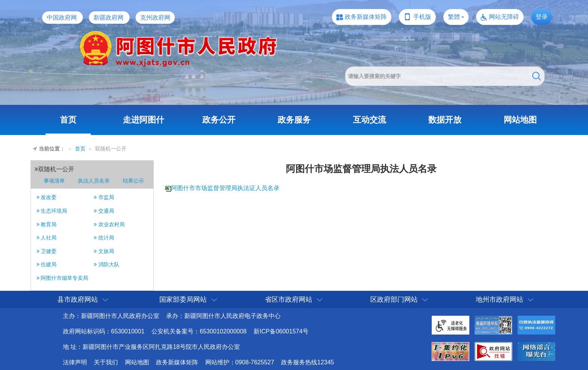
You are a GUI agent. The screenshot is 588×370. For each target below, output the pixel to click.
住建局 (47, 264)
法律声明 (75, 362)
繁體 (454, 17)
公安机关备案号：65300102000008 (199, 331)
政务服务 (294, 120)
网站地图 (520, 120)
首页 (68, 120)
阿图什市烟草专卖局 (63, 278)
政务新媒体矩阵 (366, 17)
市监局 (104, 197)
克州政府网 (155, 18)
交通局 (104, 211)
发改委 (47, 197)
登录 (542, 17)
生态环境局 (52, 211)
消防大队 (107, 264)
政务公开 (219, 120)
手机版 (422, 17)
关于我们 (106, 362)
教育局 (47, 224)
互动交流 (370, 120)
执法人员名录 (94, 181)
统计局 (104, 238)
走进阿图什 (144, 120)
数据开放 (445, 120)
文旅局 (104, 251)
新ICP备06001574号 (281, 331)
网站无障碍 (504, 17)
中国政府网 (62, 18)
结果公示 (133, 181)
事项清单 (54, 181)
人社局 (47, 238)
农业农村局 (109, 224)
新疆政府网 (108, 18)
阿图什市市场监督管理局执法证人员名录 (225, 188)
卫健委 (47, 251)
